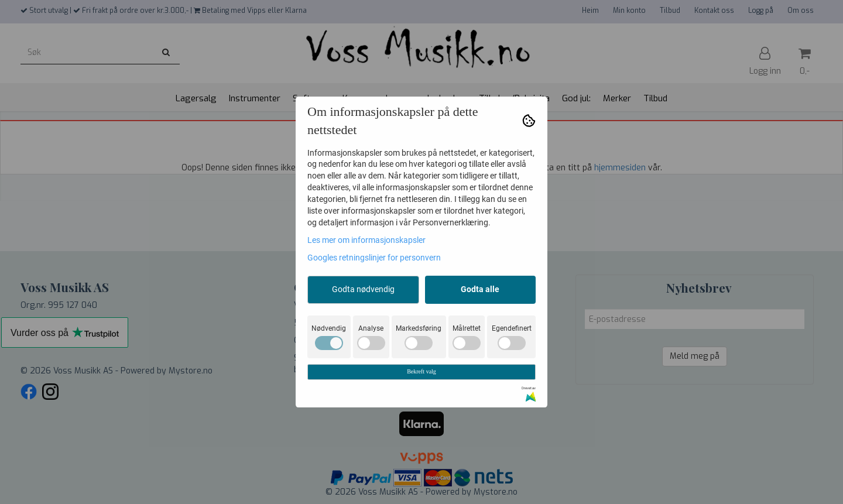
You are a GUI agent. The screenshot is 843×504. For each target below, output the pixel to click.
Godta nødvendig (363, 289)
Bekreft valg (421, 371)
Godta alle (480, 289)
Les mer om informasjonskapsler (366, 240)
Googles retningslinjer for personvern (374, 258)
